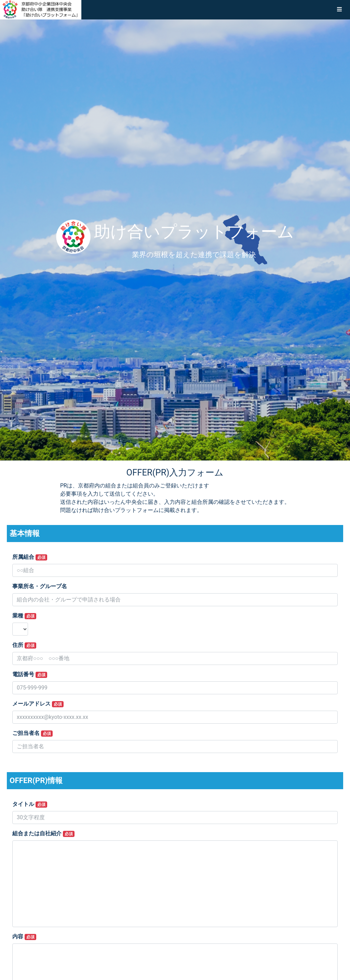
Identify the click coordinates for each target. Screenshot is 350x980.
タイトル (30, 804)
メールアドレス (38, 704)
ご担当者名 (32, 733)
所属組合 (30, 557)
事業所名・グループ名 (40, 586)
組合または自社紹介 (43, 834)
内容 (24, 937)
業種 (24, 616)
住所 (24, 645)
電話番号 (30, 674)
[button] (339, 10)
